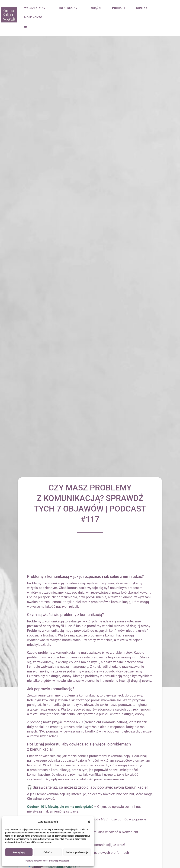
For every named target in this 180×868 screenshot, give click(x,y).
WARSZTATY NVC (36, 8)
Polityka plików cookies (36, 861)
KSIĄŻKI (96, 8)
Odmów (48, 852)
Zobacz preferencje (77, 852)
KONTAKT (143, 8)
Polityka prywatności (59, 861)
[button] (89, 822)
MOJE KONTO (33, 18)
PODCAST (119, 8)
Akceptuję (19, 852)
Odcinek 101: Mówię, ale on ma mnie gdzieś (60, 807)
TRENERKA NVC (69, 8)
